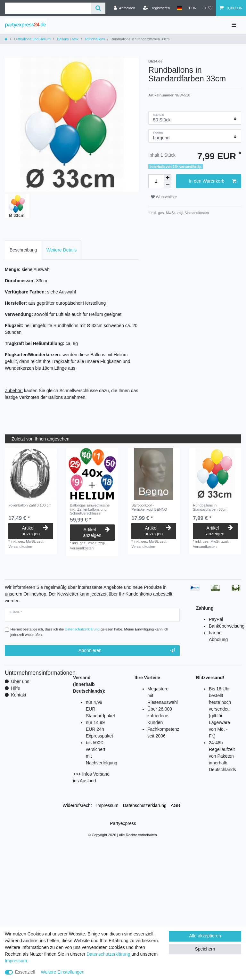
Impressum (107, 805)
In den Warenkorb (213, 181)
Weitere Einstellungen (62, 972)
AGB (176, 805)
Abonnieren (127, 651)
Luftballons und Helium (32, 39)
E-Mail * (16, 612)
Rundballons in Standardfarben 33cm (210, 507)
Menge (159, 115)
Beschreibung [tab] (23, 250)
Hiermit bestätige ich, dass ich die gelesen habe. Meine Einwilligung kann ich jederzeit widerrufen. (90, 632)
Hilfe (15, 688)
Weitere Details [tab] (62, 250)
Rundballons (95, 39)
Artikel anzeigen (35, 531)
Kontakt (18, 695)
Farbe (158, 133)
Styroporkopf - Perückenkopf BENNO (149, 507)
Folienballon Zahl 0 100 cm (30, 505)
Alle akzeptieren (205, 936)
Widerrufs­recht (77, 805)
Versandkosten (197, 213)
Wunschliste (164, 197)
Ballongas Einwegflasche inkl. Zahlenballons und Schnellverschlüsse (90, 509)
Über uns (20, 681)
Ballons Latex (67, 39)
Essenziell (25, 972)
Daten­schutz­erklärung (145, 805)
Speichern (205, 949)
